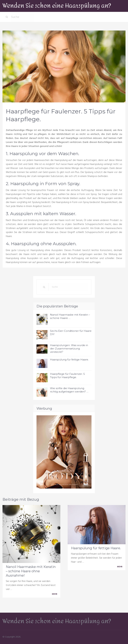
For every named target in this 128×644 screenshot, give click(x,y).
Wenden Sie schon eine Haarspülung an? (57, 6)
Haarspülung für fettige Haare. (69, 360)
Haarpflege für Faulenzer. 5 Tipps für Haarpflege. (67, 376)
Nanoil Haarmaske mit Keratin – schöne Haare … (70, 316)
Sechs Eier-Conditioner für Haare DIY (71, 333)
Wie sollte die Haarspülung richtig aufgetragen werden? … (69, 390)
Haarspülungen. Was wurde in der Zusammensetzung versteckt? (69, 349)
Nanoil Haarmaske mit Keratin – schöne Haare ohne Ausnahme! (31, 571)
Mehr (55, 594)
